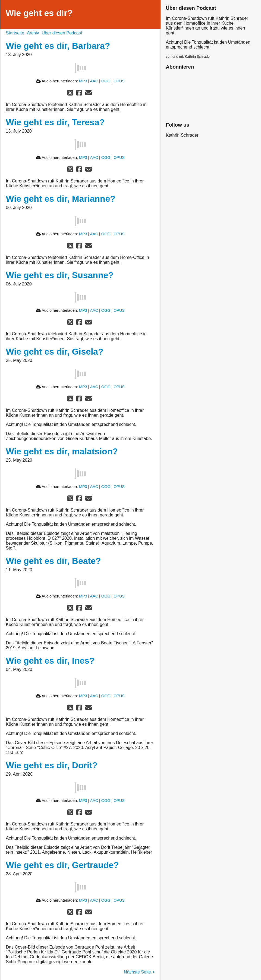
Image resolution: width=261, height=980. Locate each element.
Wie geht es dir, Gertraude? (62, 865)
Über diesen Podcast (62, 33)
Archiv (33, 33)
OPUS (119, 81)
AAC (94, 81)
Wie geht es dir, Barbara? (58, 46)
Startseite (15, 33)
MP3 (83, 81)
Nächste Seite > (139, 972)
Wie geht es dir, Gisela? (55, 352)
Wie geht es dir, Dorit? (52, 765)
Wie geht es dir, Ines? (50, 661)
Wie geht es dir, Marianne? (61, 199)
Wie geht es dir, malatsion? (62, 451)
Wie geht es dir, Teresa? (55, 122)
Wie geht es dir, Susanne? (60, 275)
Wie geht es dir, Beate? (54, 561)
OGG (106, 81)
